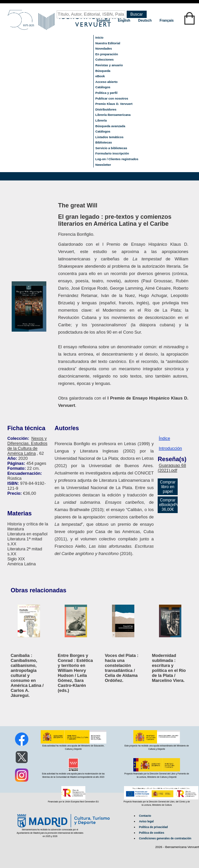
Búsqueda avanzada (110, 126)
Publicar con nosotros (112, 99)
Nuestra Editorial (108, 43)
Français (167, 20)
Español (104, 20)
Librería (101, 121)
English (125, 20)
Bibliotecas (104, 143)
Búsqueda (103, 71)
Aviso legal (146, 821)
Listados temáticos (109, 137)
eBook (100, 76)
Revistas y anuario (109, 65)
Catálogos (103, 87)
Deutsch (145, 20)
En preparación (107, 54)
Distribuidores (106, 110)
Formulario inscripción (112, 153)
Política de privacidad (153, 827)
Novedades (104, 49)
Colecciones (104, 60)
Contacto (145, 816)
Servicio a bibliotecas (111, 148)
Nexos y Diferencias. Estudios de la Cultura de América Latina (27, 446)
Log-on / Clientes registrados (117, 159)
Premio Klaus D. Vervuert (114, 104)
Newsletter (103, 165)
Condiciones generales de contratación (165, 838)
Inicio (99, 38)
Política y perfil (106, 93)
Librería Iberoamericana (113, 115)
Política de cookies (152, 833)
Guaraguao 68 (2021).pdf (172, 468)
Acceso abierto (106, 82)
